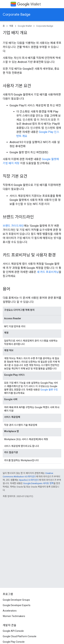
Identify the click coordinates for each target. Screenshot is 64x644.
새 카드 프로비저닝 (48, 272)
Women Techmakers (14, 616)
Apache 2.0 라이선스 (29, 480)
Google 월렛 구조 (49, 390)
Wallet (29, 4)
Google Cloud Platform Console (20, 636)
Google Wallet (25, 26)
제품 (11, 26)
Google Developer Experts (17, 605)
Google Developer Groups (16, 600)
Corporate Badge (17, 15)
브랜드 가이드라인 (13, 226)
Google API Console (13, 631)
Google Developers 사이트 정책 (38, 483)
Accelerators (10, 611)
